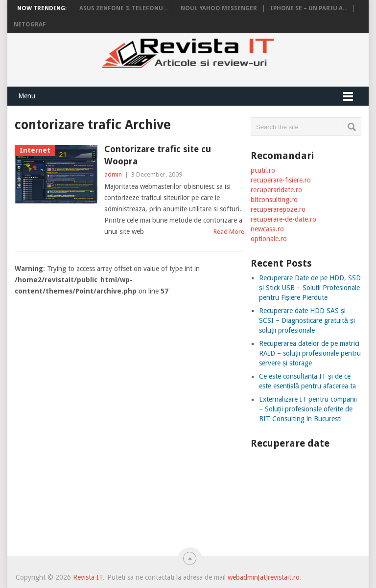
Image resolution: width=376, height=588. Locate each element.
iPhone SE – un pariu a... (309, 8)
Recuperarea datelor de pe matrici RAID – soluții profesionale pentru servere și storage (310, 353)
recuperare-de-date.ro (283, 219)
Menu (27, 96)
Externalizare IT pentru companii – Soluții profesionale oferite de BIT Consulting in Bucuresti (308, 409)
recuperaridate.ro (276, 190)
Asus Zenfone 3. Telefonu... (123, 8)
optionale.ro (269, 239)
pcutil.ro (263, 170)
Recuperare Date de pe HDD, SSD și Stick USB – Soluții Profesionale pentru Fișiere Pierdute (310, 288)
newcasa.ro (267, 229)
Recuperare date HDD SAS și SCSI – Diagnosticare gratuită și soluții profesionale (307, 320)
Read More (229, 232)
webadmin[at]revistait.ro (263, 577)
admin (113, 174)
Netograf (30, 24)
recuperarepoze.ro (278, 209)
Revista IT (88, 577)
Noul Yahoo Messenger (219, 8)
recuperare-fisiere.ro (281, 180)
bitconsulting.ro (274, 200)
